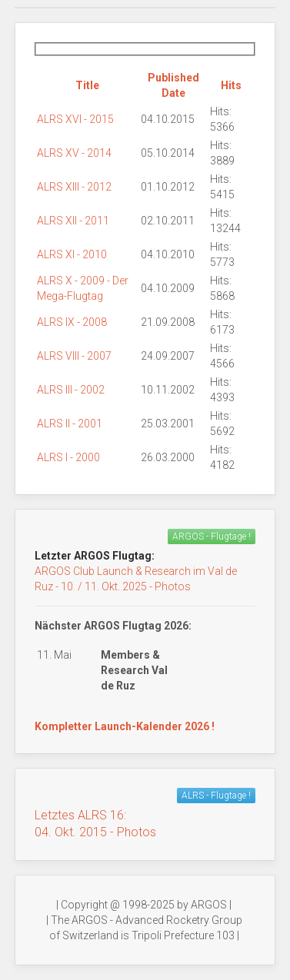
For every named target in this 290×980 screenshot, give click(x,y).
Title (87, 85)
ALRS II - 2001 (70, 424)
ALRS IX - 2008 (72, 322)
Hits (231, 85)
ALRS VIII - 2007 (74, 356)
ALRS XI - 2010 (72, 254)
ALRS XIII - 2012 (74, 187)
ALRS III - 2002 (71, 390)
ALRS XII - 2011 (73, 221)
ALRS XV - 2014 (74, 153)
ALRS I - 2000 (68, 457)
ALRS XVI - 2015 (75, 119)
